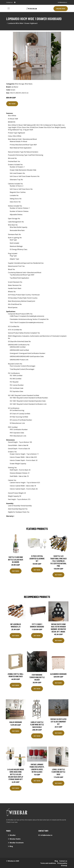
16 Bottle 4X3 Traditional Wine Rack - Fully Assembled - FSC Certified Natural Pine (58, 561)
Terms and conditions (48, 863)
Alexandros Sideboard (58, 674)
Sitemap (64, 866)
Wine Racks (29, 84)
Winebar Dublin (15, 839)
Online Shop (61, 9)
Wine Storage (20, 84)
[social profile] (15, 2)
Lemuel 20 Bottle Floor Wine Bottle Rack (58, 772)
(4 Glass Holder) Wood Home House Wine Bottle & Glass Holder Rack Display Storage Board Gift (16, 774)
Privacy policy (62, 863)
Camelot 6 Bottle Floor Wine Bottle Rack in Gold (37, 725)
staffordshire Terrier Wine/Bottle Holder (37, 677)
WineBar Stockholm (17, 843)
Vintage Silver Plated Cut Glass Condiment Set (58, 722)
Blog (11, 846)
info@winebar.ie (62, 2)
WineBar (13, 835)
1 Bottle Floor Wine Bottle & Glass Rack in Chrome (16, 560)
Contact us (63, 861)
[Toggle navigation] (9, 8)
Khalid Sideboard (16, 722)
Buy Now (12, 104)
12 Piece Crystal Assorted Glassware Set (37, 558)
